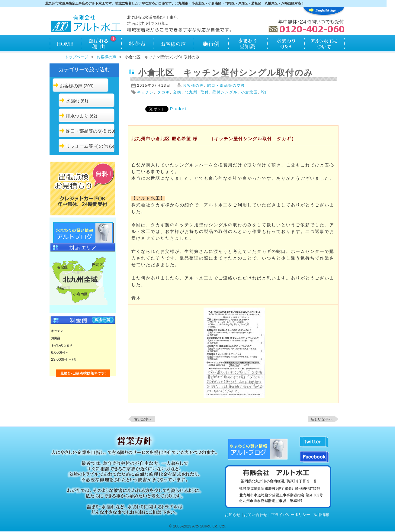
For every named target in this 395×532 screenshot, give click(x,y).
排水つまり (77, 116)
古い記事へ (143, 419)
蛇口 (265, 92)
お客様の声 (173, 44)
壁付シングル (225, 92)
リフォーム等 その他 (87, 146)
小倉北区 (249, 92)
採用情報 (321, 515)
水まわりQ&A (286, 44)
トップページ (76, 57)
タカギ (164, 92)
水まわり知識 (248, 44)
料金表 (137, 44)
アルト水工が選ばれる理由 (101, 44)
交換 (177, 92)
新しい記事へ (322, 419)
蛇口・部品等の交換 (86, 131)
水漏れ (73, 101)
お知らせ (233, 515)
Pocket (178, 109)
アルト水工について (324, 44)
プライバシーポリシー (291, 515)
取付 (205, 92)
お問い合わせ (255, 515)
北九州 (191, 92)
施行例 (211, 44)
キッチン (146, 92)
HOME (65, 44)
